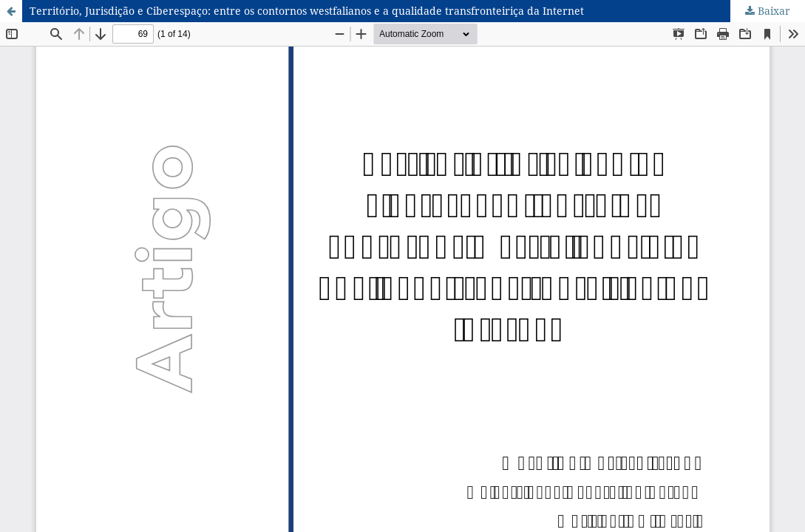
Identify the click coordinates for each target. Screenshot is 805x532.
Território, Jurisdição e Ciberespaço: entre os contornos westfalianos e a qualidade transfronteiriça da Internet (307, 11)
